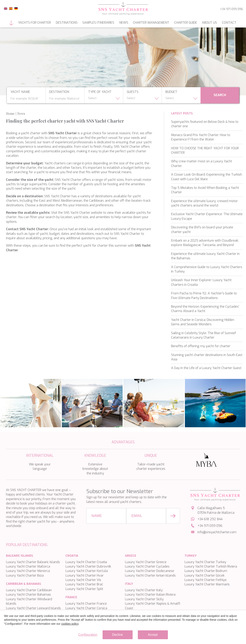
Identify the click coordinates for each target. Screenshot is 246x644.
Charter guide (186, 23)
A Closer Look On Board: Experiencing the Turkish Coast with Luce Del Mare (207, 177)
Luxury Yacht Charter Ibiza (25, 575)
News (124, 23)
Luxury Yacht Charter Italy (144, 590)
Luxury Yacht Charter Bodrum (206, 571)
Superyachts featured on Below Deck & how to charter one (205, 124)
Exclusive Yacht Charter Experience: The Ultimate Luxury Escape (207, 216)
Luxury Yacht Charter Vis (83, 580)
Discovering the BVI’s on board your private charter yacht (202, 229)
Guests (133, 92)
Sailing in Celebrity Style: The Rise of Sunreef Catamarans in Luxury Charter (204, 335)
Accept (153, 635)
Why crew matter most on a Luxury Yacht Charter (202, 163)
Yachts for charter (34, 23)
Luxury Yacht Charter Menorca (28, 571)
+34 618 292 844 (210, 519)
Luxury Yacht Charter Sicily (144, 599)
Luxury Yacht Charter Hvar (85, 575)
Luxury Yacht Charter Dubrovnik (88, 566)
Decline (117, 635)
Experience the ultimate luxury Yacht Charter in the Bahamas (205, 256)
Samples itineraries (98, 23)
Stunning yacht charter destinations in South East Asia (207, 357)
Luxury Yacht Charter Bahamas (28, 595)
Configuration (88, 635)
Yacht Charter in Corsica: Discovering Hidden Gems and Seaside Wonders (203, 322)
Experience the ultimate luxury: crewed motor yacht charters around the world (204, 203)
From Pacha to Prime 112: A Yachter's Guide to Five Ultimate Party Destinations (204, 296)
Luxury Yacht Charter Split (84, 589)
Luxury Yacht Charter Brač (84, 584)
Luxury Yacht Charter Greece (146, 562)
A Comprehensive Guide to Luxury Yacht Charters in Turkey (207, 269)
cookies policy (70, 624)
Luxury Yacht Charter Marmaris (207, 584)
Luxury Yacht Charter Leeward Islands (33, 608)
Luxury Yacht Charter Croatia (86, 562)
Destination (59, 92)
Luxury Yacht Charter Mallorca (28, 566)
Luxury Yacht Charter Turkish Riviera (211, 566)
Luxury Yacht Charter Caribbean (29, 590)
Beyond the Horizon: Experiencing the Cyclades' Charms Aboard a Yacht (205, 309)
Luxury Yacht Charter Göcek (205, 575)
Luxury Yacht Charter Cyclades (147, 566)
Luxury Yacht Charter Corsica (86, 608)
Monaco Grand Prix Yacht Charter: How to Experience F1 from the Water (201, 137)
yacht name (20, 92)
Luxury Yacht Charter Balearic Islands (33, 562)
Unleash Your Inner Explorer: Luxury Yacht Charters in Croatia (201, 282)
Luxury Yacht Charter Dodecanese (150, 571)
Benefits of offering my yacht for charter (201, 346)
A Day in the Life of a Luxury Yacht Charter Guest (206, 368)
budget (171, 92)
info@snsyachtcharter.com (217, 532)
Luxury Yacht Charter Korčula (87, 571)
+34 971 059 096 (232, 9)
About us (209, 23)
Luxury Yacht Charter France (86, 604)
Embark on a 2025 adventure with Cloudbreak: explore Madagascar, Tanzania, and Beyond (205, 243)
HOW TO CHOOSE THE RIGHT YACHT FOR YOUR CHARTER (205, 150)
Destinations (67, 23)
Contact (229, 23)
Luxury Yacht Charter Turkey (205, 562)
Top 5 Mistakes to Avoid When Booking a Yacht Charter (205, 190)
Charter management (151, 23)
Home (11, 23)
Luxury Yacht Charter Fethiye (206, 580)
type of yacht (100, 92)
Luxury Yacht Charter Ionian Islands (150, 575)
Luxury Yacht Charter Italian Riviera (150, 595)
